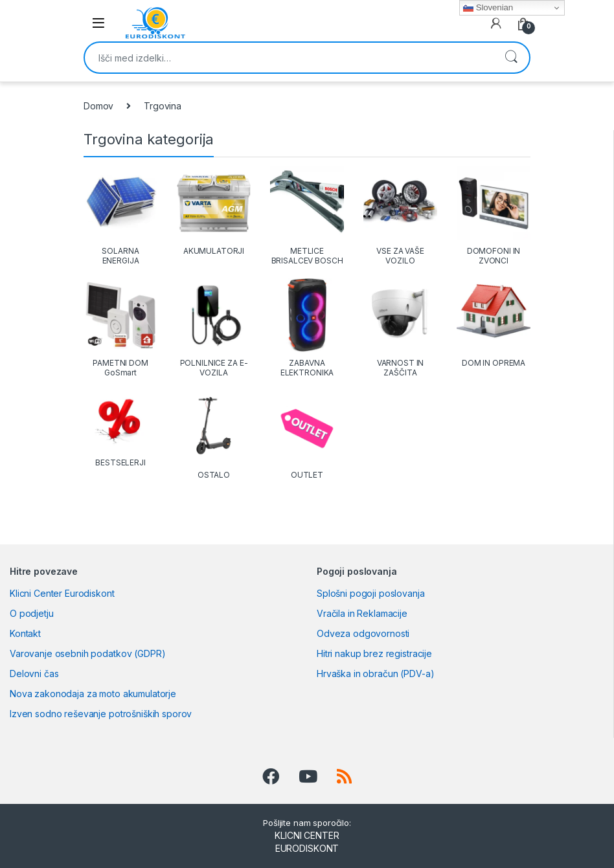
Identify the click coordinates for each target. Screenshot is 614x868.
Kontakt (25, 633)
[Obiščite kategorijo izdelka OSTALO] (214, 435)
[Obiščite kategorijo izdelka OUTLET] (307, 435)
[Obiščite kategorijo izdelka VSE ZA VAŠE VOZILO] (400, 216)
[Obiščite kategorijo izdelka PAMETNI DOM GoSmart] (120, 328)
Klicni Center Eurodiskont (62, 593)
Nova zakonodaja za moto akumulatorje (93, 694)
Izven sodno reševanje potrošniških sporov (101, 714)
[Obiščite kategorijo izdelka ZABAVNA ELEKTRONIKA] (307, 328)
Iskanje (511, 58)
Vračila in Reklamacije (362, 613)
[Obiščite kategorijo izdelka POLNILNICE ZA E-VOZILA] (214, 328)
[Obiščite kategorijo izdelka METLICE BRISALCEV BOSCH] (307, 216)
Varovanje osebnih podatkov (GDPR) (87, 653)
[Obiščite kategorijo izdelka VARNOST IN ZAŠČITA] (400, 328)
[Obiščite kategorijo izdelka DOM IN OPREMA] (494, 323)
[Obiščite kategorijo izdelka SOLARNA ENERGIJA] (120, 216)
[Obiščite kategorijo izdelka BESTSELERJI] (120, 429)
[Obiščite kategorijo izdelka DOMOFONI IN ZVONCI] (494, 216)
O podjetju (32, 613)
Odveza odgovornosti (363, 633)
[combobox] (289, 58)
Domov (98, 106)
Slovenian (488, 8)
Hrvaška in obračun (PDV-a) (375, 673)
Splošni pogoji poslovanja (371, 593)
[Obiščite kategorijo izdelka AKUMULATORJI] (214, 211)
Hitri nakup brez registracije (374, 653)
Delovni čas (34, 673)
